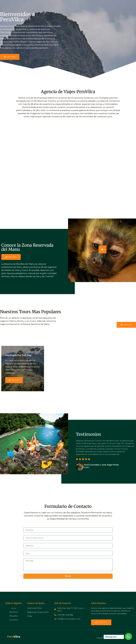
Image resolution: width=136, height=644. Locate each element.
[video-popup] (102, 249)
